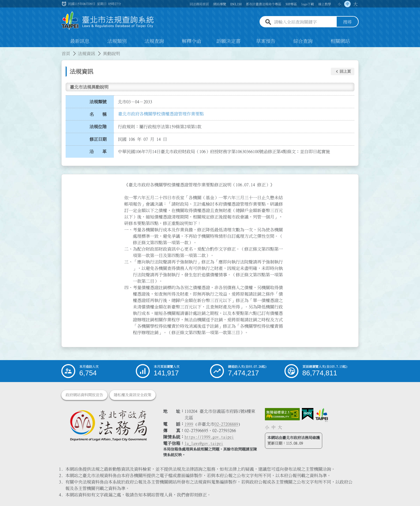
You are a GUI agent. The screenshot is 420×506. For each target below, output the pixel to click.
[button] (343, 71)
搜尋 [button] (347, 22)
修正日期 (98, 139)
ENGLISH (236, 4)
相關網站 (340, 41)
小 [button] (339, 4)
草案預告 (266, 41)
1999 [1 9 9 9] (189, 424)
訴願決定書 (228, 41)
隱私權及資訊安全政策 (133, 395)
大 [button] (355, 4)
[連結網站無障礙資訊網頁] (282, 414)
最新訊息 (80, 41)
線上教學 (325, 4)
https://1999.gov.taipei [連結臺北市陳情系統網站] (209, 437)
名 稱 (98, 114)
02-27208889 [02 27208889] (226, 424)
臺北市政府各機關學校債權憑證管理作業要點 (161, 114)
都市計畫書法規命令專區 (264, 4)
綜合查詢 (303, 41)
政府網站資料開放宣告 (84, 395)
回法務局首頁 (199, 4)
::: (3, 50)
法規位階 (98, 127)
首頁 (66, 54)
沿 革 (98, 152)
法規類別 (117, 41)
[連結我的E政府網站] (308, 414)
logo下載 (307, 4)
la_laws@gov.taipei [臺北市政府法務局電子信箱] (204, 443)
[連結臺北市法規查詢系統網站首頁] (108, 21)
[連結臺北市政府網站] (322, 415)
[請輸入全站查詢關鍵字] (304, 22)
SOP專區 (291, 4)
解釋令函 (192, 41)
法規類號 (98, 102)
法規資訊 (87, 54)
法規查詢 (154, 41)
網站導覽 (220, 4)
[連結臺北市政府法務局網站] (108, 425)
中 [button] (347, 4)
